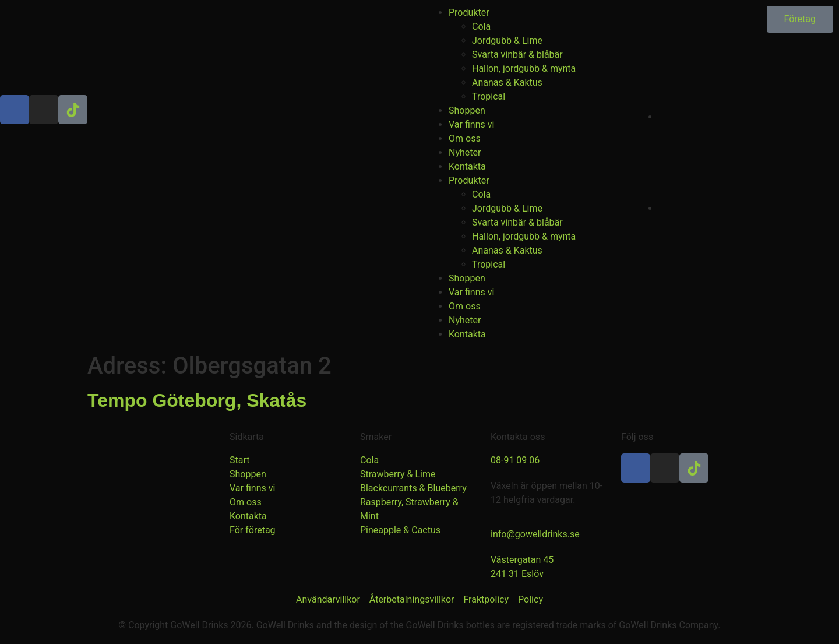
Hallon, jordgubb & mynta (524, 68)
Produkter (469, 13)
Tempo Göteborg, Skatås (197, 400)
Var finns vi (471, 124)
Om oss (465, 138)
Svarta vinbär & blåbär (517, 54)
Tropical (489, 96)
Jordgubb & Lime (507, 41)
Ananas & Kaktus (507, 82)
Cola (481, 27)
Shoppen (467, 110)
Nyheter (465, 152)
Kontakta (467, 166)
